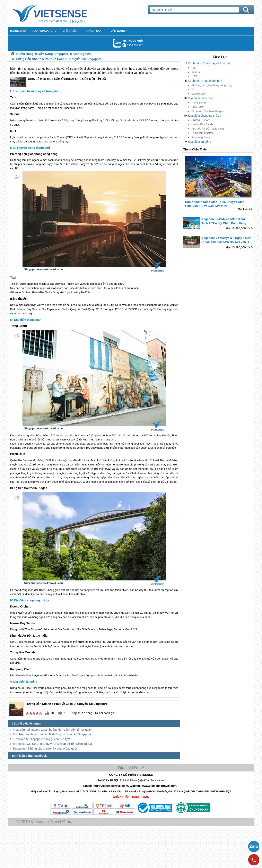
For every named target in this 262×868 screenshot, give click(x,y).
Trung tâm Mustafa (203, 133)
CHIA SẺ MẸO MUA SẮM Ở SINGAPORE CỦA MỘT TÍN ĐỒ (58, 82)
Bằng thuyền (199, 94)
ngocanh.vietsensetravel (124, 45)
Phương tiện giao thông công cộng (212, 85)
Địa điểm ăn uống (200, 142)
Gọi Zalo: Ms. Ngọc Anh (117, 43)
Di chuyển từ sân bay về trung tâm (210, 63)
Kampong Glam (201, 137)
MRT (194, 76)
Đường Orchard (201, 120)
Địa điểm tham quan (201, 98)
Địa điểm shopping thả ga (205, 116)
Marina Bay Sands (202, 124)
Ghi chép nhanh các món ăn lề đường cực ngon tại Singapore (52, 734)
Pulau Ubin (198, 107)
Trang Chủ (60, 13)
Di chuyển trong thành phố (205, 81)
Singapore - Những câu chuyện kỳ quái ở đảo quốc (45, 749)
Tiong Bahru (199, 103)
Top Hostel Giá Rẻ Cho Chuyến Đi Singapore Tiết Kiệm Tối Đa (52, 744)
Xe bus (195, 72)
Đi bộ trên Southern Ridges (208, 111)
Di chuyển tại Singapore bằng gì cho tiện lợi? (41, 739)
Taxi (194, 68)
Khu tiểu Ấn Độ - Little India (208, 129)
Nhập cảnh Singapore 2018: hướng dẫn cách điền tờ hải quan (52, 730)
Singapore (30, 69)
